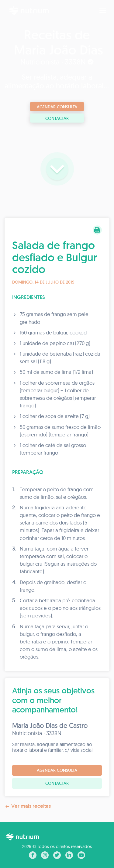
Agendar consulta (57, 107)
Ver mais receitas (28, 806)
